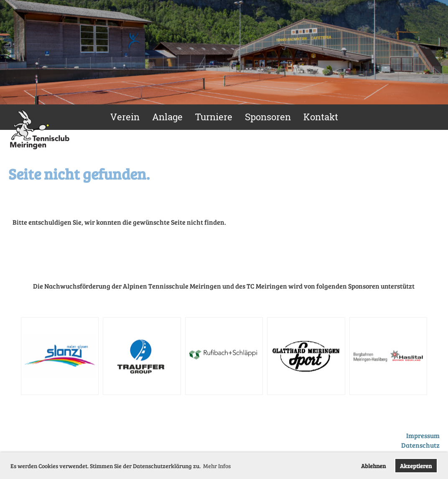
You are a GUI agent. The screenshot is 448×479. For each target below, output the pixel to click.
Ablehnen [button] (373, 466)
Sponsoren (268, 117)
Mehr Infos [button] (217, 466)
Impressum (423, 435)
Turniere (214, 117)
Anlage (167, 117)
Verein (125, 117)
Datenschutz (420, 445)
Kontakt (321, 117)
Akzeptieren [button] (416, 466)
